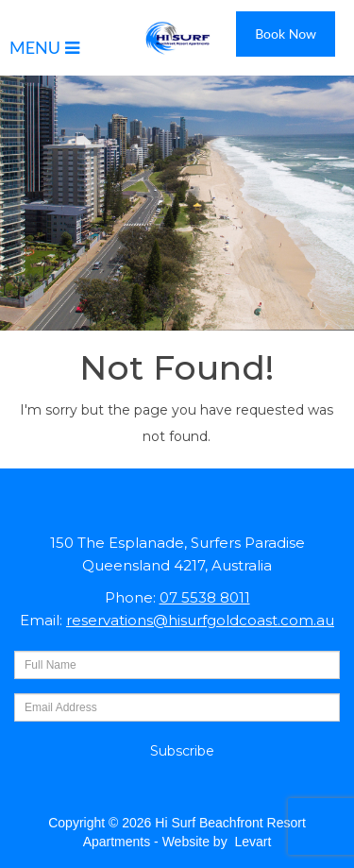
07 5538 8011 (205, 597)
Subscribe (182, 751)
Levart (253, 842)
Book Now (286, 34)
